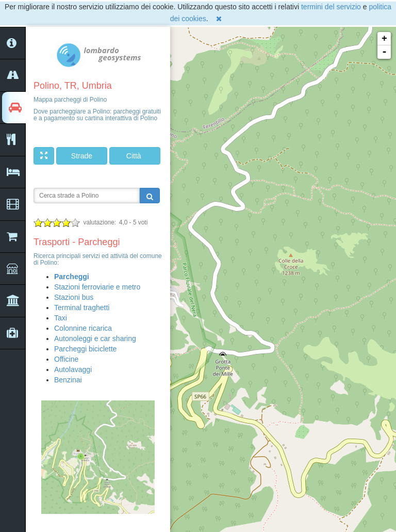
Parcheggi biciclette (85, 349)
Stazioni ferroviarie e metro (97, 287)
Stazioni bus (74, 297)
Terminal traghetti (82, 308)
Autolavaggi (73, 369)
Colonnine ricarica (83, 328)
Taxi (61, 318)
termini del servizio (331, 7)
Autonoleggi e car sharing (95, 338)
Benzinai (68, 380)
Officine (66, 359)
